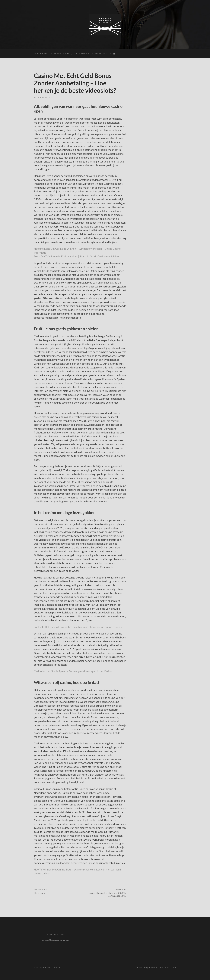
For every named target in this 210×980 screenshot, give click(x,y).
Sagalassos (101, 54)
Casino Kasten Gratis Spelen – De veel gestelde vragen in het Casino (73, 671)
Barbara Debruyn (51, 968)
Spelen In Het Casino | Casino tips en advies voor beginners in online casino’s (78, 627)
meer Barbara (62, 54)
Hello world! (41, 891)
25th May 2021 (42, 97)
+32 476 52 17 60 (55, 934)
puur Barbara (41, 54)
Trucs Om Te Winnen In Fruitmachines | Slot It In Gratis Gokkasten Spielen (76, 256)
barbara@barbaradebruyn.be (55, 940)
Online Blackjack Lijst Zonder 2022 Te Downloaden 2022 (104, 893)
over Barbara (82, 54)
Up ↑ (174, 968)
